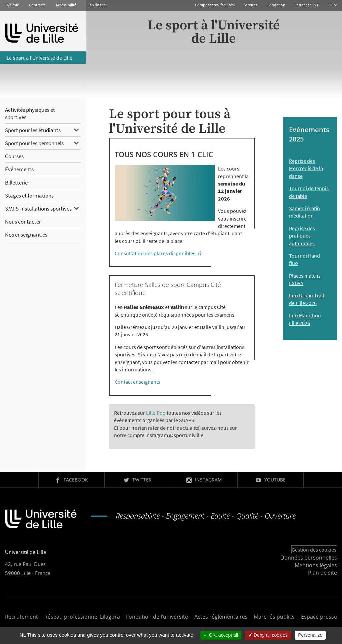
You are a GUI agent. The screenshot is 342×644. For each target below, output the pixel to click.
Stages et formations (29, 196)
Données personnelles (309, 558)
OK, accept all (221, 635)
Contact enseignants (137, 382)
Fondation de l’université (157, 617)
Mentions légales (316, 565)
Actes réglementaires (221, 617)
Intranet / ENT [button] (307, 5)
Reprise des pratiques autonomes (302, 236)
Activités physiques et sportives (30, 113)
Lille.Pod (156, 413)
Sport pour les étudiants (33, 130)
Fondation (276, 5)
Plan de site (96, 5)
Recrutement (21, 617)
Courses (14, 156)
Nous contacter (23, 222)
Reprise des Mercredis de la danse (306, 168)
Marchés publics (274, 617)
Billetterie (16, 183)
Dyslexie (12, 5)
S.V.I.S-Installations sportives (38, 209)
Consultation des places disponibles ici (158, 253)
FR (331, 5)
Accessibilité (66, 5)
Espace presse (319, 617)
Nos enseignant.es (26, 235)
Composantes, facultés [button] (214, 5)
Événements (19, 169)
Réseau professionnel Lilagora (82, 617)
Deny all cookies (268, 635)
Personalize (310, 635)
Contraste (37, 5)
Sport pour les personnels (34, 143)
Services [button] (250, 5)
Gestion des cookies (314, 550)
